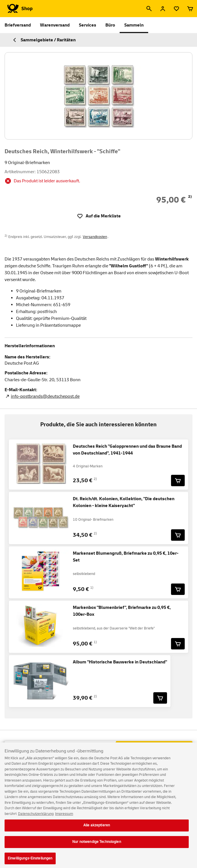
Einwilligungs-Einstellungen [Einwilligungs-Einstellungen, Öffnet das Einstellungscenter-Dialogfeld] (30, 861)
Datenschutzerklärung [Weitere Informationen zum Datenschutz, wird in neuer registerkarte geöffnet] (36, 817)
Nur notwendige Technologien (97, 845)
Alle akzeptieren (97, 828)
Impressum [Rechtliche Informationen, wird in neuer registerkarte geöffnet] (64, 817)
